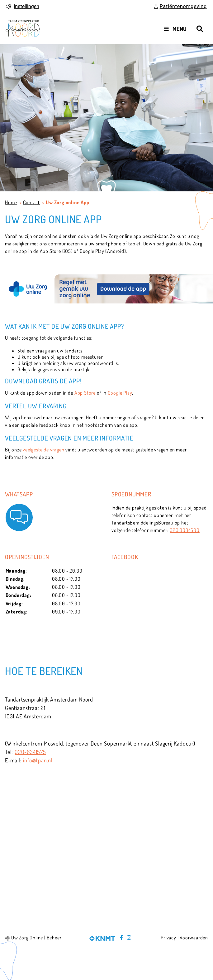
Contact (31, 202)
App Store (85, 393)
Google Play (120, 393)
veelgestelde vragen (43, 450)
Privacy (168, 938)
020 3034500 (185, 530)
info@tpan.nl (38, 760)
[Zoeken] (200, 29)
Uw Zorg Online (27, 938)
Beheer (54, 938)
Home (11, 202)
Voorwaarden (194, 938)
